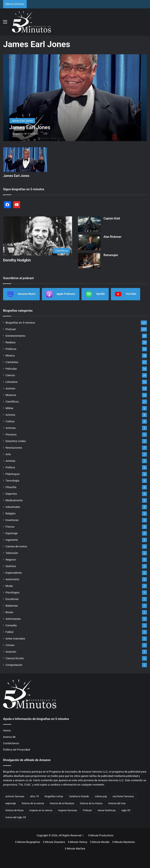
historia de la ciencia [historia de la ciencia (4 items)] (33, 803)
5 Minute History (77, 842)
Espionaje (12, 533)
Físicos (10, 527)
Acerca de (9, 737)
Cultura (10, 421)
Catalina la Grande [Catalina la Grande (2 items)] (79, 796)
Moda (9, 586)
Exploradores (14, 573)
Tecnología (12, 480)
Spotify (95, 294)
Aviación (11, 652)
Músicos (11, 395)
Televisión (12, 553)
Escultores (12, 599)
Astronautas (13, 619)
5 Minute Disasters (54, 842)
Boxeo (9, 612)
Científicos (12, 402)
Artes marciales (15, 638)
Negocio (11, 559)
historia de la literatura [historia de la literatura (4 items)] (62, 803)
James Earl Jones (16, 176)
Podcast (11, 329)
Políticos (11, 349)
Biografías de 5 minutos (26, 134)
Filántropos (13, 474)
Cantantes (12, 362)
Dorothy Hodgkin (17, 260)
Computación (14, 665)
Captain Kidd (112, 218)
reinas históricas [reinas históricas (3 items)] (107, 810)
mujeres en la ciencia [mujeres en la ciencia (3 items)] (41, 810)
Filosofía (11, 487)
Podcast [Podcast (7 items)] (87, 810)
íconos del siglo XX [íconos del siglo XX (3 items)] (16, 817)
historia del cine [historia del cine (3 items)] (117, 803)
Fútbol (9, 632)
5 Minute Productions (101, 835)
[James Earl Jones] (75, 98)
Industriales (13, 507)
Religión (11, 513)
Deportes (11, 494)
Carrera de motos (16, 546)
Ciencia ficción (15, 658)
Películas (11, 369)
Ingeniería (12, 540)
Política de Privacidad (17, 750)
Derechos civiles (16, 441)
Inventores (12, 520)
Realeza (10, 342)
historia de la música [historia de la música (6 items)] (91, 803)
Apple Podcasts (61, 294)
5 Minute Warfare (75, 849)
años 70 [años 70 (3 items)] (35, 796)
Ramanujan (111, 255)
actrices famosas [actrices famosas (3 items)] (15, 796)
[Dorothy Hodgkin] (38, 236)
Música (10, 355)
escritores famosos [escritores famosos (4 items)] (123, 796)
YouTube (125, 294)
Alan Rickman (113, 237)
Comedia (11, 625)
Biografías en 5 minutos (20, 323)
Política (10, 467)
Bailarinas (12, 606)
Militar (9, 408)
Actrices (11, 428)
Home (7, 730)
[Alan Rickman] (89, 242)
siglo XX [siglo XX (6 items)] (126, 810)
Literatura (11, 382)
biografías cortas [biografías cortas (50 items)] (54, 796)
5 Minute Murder (100, 842)
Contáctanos (11, 743)
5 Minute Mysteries (124, 842)
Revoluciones (14, 448)
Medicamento (14, 500)
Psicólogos (12, 592)
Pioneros (11, 434)
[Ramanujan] (89, 261)
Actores (10, 415)
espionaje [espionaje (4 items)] (11, 803)
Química (11, 566)
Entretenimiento (15, 336)
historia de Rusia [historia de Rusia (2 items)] (14, 810)
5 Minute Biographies (28, 842)
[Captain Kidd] (89, 224)
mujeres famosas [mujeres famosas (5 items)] (68, 810)
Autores (10, 388)
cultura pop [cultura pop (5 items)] (101, 796)
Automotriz (12, 579)
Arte (8, 454)
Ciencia (10, 375)
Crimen (10, 645)
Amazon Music (21, 294)
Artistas (10, 461)
